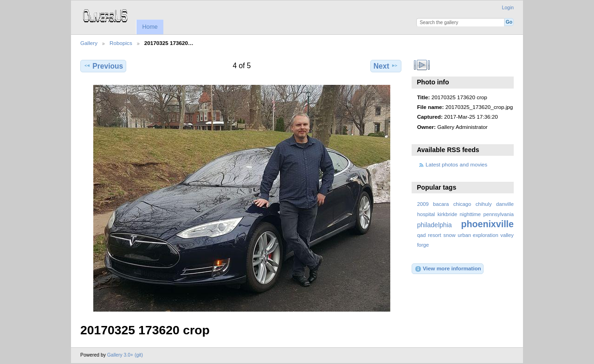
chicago (462, 204)
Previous (103, 66)
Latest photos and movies (456, 164)
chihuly (484, 204)
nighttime (471, 214)
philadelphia (435, 225)
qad (422, 235)
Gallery (89, 43)
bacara (441, 204)
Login (508, 8)
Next (386, 66)
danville (505, 204)
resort (435, 235)
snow (449, 235)
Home (150, 27)
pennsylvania (499, 214)
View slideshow (422, 65)
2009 (423, 204)
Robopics (121, 43)
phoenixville (487, 224)
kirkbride (447, 214)
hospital (426, 214)
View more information (448, 269)
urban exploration (478, 235)
